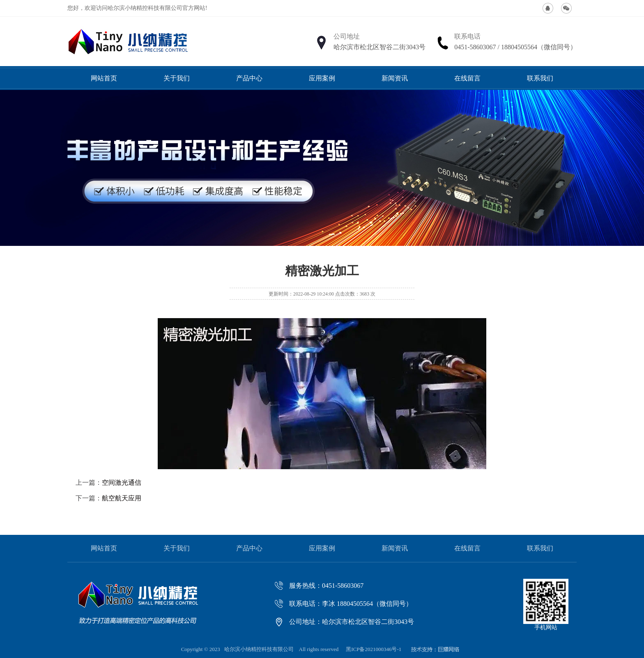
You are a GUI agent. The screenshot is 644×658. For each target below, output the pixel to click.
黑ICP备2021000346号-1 (374, 649)
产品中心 (249, 78)
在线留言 (467, 78)
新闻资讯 (395, 78)
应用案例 (322, 78)
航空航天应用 (122, 498)
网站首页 (104, 78)
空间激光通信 (122, 483)
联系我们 (540, 78)
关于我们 (177, 78)
